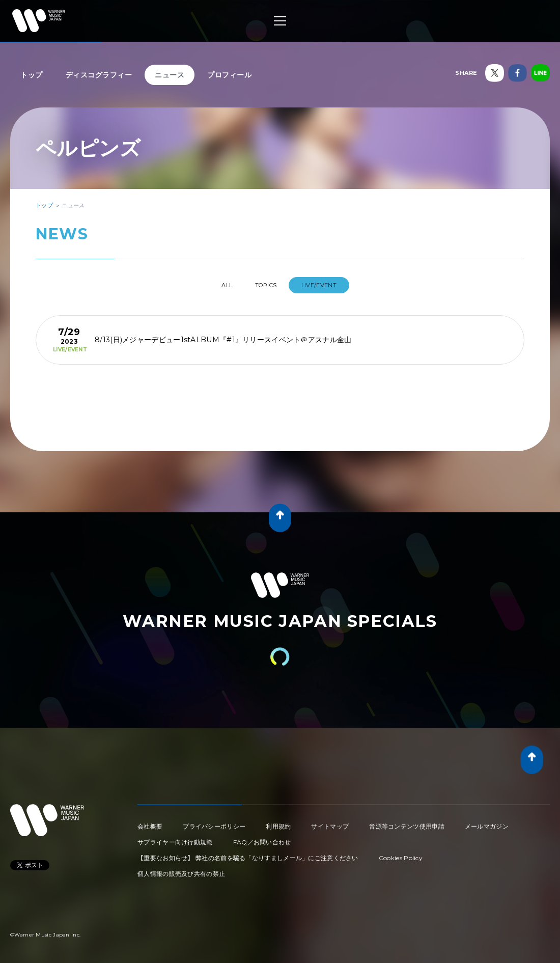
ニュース (170, 75)
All (218, 285)
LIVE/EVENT (330, 285)
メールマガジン (487, 822)
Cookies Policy (401, 854)
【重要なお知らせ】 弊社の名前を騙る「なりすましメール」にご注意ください (248, 854)
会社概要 (150, 822)
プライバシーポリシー (214, 822)
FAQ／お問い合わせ (262, 838)
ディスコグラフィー (99, 75)
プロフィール (229, 75)
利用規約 (278, 822)
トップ (32, 75)
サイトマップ (330, 822)
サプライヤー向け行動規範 (175, 838)
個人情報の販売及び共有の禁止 (181, 870)
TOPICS (268, 285)
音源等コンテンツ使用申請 (407, 822)
